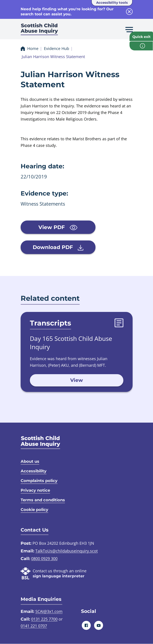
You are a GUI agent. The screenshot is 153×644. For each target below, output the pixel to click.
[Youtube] (98, 625)
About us (30, 461)
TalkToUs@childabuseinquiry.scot (67, 551)
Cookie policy (34, 510)
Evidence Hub (57, 49)
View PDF (56, 227)
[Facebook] (86, 625)
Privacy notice (35, 490)
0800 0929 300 (44, 559)
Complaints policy (39, 481)
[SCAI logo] (40, 443)
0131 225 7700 (44, 619)
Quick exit (142, 37)
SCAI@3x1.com (49, 612)
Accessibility (34, 471)
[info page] (141, 47)
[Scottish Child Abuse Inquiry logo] (39, 31)
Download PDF (56, 247)
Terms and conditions (43, 500)
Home (33, 49)
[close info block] (129, 12)
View (77, 380)
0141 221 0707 (34, 626)
